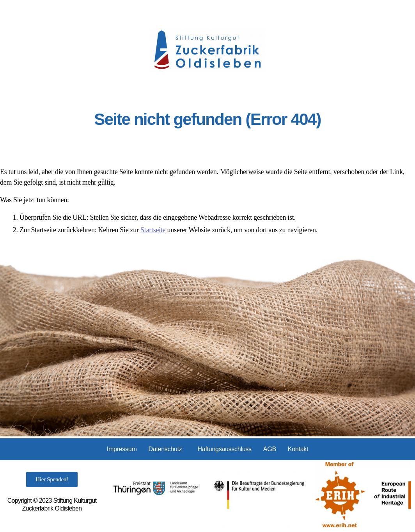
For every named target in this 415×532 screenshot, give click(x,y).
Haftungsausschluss (224, 449)
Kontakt (298, 449)
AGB (270, 449)
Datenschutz (165, 449)
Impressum (122, 449)
